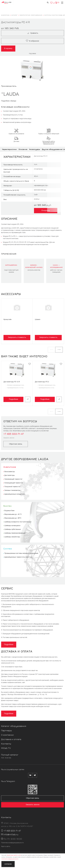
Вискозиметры (10, 472)
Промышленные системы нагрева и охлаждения (21, 553)
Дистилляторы (9, 475)
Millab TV (6, 748)
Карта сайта (6, 847)
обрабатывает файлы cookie (14, 855)
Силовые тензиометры (12, 490)
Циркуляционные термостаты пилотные (18, 557)
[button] (52, 350)
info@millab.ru (11, 834)
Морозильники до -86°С (13, 518)
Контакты (6, 744)
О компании (7, 735)
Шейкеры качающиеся (12, 526)
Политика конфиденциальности (12, 843)
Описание (23, 149)
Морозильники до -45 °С (13, 514)
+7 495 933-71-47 (14, 434)
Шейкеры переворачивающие (15, 533)
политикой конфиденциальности (10, 859)
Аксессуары (35, 149)
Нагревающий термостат (13, 479)
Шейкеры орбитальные (13, 529)
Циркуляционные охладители (14, 494)
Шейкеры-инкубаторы (12, 537)
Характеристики (9, 149)
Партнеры (6, 730)
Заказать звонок (9, 438)
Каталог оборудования (14, 726)
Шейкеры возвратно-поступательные (18, 522)
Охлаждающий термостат (14, 483)
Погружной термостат (12, 487)
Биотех (7, 506)
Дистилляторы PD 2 (42, 382)
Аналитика (10, 467)
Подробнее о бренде (9, 101)
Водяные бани (9, 511)
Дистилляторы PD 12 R (12, 382)
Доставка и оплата (11, 739)
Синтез (8, 549)
